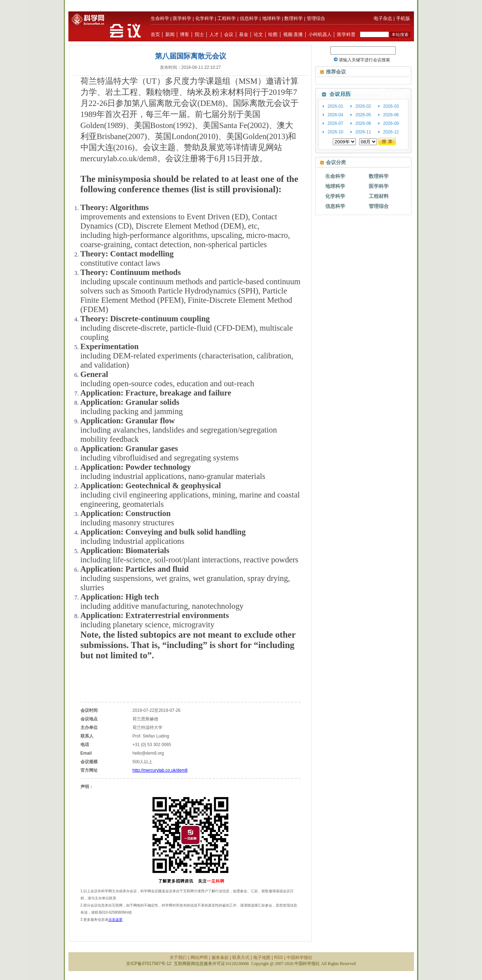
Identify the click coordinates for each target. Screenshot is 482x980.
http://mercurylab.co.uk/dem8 (160, 770)
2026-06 (391, 115)
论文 (258, 34)
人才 (214, 34)
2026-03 (391, 106)
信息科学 (249, 18)
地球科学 (271, 18)
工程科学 (227, 18)
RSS (278, 958)
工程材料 (379, 196)
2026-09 (391, 123)
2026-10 (336, 132)
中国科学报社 (300, 958)
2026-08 (363, 123)
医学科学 (182, 18)
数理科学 (294, 18)
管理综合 (316, 18)
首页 (155, 34)
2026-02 (363, 106)
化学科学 (204, 18)
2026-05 (363, 115)
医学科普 (346, 34)
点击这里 (115, 920)
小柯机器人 (320, 34)
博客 (185, 34)
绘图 (273, 34)
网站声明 (199, 958)
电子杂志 (383, 18)
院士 (199, 34)
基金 (244, 34)
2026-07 (336, 123)
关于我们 (178, 958)
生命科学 (160, 18)
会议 (229, 34)
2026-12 (391, 132)
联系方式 (241, 958)
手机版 (403, 18)
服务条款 (220, 958)
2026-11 (363, 132)
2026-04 (336, 115)
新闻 (170, 34)
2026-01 (336, 106)
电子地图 (262, 958)
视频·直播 (293, 34)
